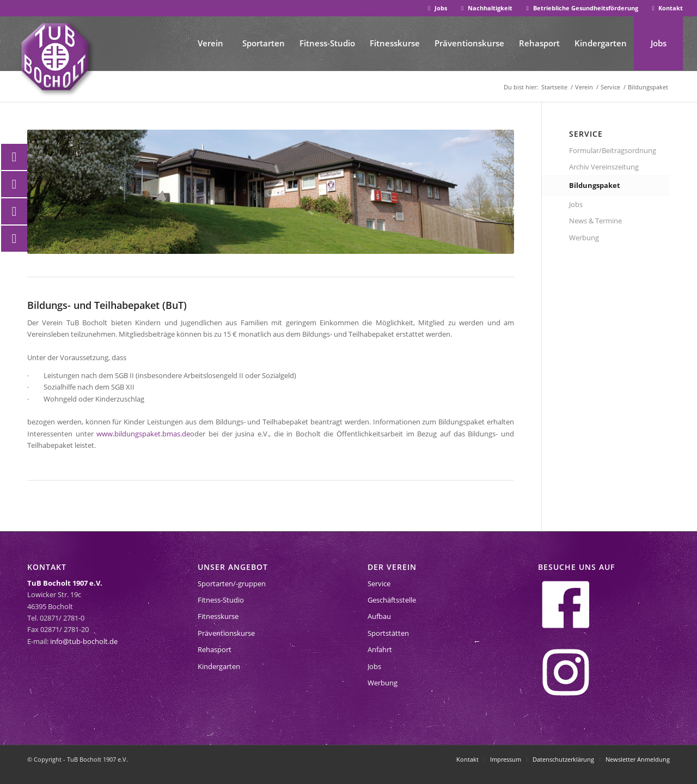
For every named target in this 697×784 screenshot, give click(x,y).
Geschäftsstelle (392, 600)
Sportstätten (388, 633)
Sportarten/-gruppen (232, 584)
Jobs (436, 8)
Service (379, 584)
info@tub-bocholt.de (84, 641)
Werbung (584, 238)
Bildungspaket (595, 185)
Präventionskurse (226, 633)
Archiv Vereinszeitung (604, 167)
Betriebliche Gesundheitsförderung (581, 8)
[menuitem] (436, 8)
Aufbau (379, 616)
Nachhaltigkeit (485, 8)
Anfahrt (380, 649)
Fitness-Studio (221, 600)
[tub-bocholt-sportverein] (55, 57)
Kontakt (667, 8)
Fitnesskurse (218, 616)
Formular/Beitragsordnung (613, 150)
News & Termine (595, 221)
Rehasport (215, 649)
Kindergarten (219, 666)
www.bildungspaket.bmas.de (143, 434)
